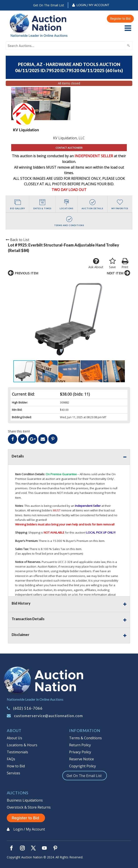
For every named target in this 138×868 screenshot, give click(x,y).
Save (112, 263)
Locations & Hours (22, 745)
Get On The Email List (49, 5)
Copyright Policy (82, 766)
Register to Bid (120, 19)
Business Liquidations (25, 800)
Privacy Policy (80, 752)
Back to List (17, 240)
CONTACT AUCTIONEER (69, 148)
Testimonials (17, 752)
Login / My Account (93, 5)
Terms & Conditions (85, 738)
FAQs (11, 759)
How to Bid (16, 766)
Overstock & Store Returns (29, 807)
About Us (14, 738)
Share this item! (19, 431)
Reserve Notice (82, 759)
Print (125, 263)
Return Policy (80, 745)
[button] (12, 319)
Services (13, 773)
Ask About (96, 263)
